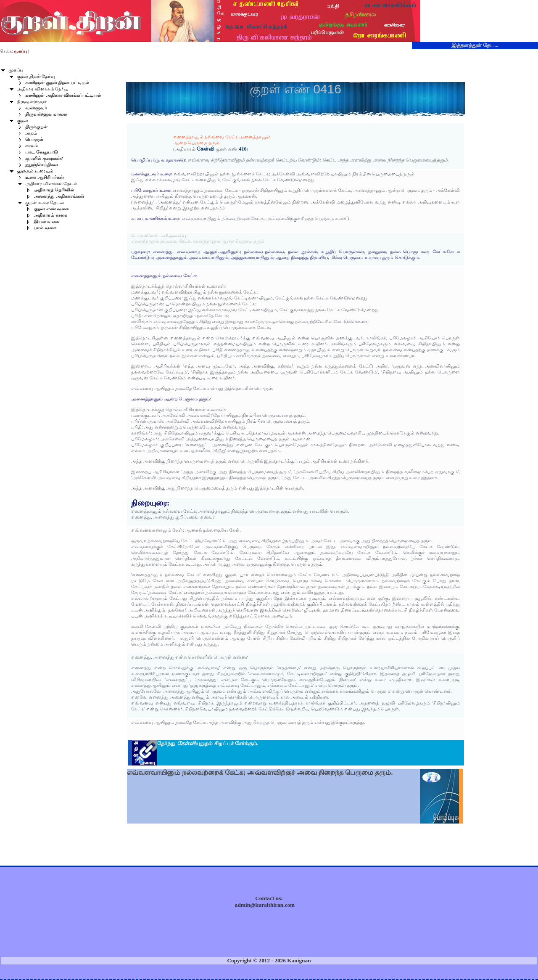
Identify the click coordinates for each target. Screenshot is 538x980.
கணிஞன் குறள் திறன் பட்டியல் (57, 83)
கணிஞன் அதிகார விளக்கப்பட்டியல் (63, 95)
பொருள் (34, 139)
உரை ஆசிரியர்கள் (45, 177)
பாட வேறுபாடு (42, 152)
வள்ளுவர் (36, 108)
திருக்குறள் (36, 127)
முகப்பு (16, 70)
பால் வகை (45, 228)
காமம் (32, 146)
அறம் (31, 133)
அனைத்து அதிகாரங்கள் (59, 196)
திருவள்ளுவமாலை (46, 114)
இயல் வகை (46, 221)
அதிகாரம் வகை (50, 215)
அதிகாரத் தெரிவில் (54, 190)
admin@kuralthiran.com (265, 905)
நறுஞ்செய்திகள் (42, 165)
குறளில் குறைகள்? (44, 158)
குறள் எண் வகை (51, 209)
